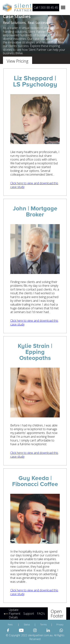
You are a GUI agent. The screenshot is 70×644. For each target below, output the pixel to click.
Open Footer (57, 613)
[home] (18, 8)
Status (27, 625)
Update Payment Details (15, 614)
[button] (63, 8)
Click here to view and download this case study (34, 185)
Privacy (60, 625)
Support (29, 614)
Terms (43, 625)
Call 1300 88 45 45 (46, 8)
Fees (10, 625)
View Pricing (18, 61)
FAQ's (41, 614)
